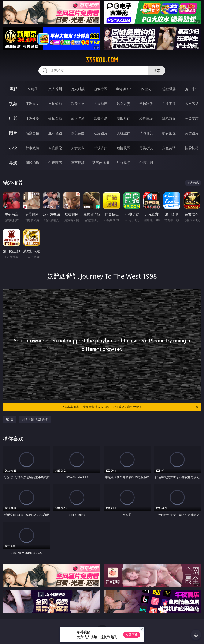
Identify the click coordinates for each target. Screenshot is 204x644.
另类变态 (192, 118)
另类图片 (192, 133)
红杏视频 (123, 163)
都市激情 (32, 148)
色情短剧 (146, 163)
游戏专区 (101, 89)
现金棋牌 (169, 89)
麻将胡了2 (123, 89)
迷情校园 (123, 148)
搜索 (157, 71)
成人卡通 (78, 118)
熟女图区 (169, 133)
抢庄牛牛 (192, 89)
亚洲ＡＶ (32, 104)
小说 (13, 148)
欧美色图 (78, 133)
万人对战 (78, 89)
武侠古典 (101, 148)
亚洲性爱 (32, 118)
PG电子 (32, 89)
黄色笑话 (169, 148)
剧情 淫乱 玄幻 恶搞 (35, 419)
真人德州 (55, 89)
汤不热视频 (101, 163)
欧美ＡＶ (78, 104)
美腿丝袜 (123, 133)
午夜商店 (55, 163)
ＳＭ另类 (192, 104)
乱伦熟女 (169, 118)
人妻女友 (78, 148)
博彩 (13, 89)
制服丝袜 (123, 118)
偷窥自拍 (32, 133)
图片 (13, 133)
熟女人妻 (123, 104)
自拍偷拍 (55, 104)
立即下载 (132, 635)
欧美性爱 (101, 118)
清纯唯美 (146, 133)
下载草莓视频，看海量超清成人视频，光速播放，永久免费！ (130, 407)
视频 (13, 103)
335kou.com (102, 60)
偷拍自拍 (55, 118)
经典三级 (146, 118)
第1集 (10, 419)
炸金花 (146, 89)
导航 (13, 163)
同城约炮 (32, 163)
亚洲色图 (55, 133)
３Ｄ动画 (101, 104)
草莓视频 (78, 163)
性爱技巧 (192, 148)
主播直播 (169, 104)
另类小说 (146, 148)
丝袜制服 (146, 104)
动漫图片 (101, 133)
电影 (13, 118)
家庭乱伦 (55, 148)
